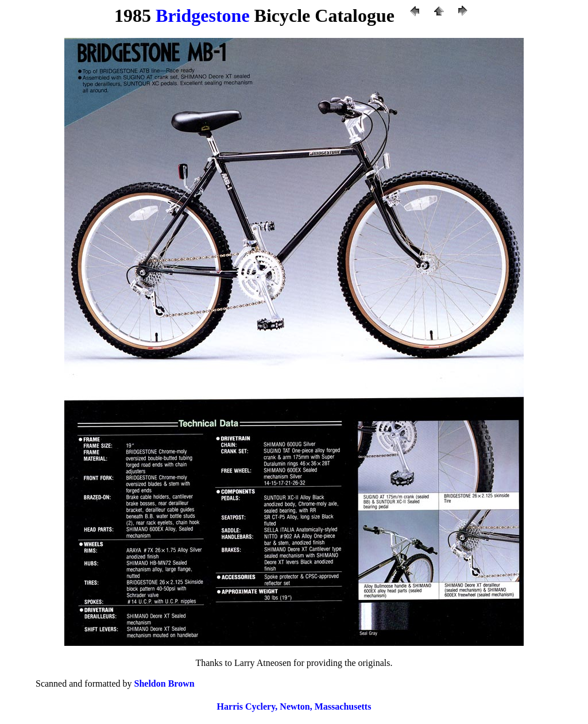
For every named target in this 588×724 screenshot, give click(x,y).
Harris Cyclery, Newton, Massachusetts (294, 706)
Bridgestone (203, 16)
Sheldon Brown (165, 683)
